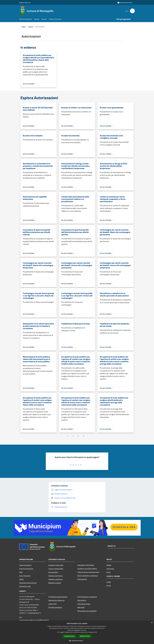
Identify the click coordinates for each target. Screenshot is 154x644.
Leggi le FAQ (52, 604)
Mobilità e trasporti (55, 583)
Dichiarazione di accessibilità (87, 611)
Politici (22, 579)
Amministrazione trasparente (87, 597)
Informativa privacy (84, 604)
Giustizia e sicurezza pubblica (87, 569)
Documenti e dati (25, 586)
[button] (77, 641)
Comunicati (110, 569)
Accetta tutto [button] (69, 636)
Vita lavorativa (53, 572)
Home (24, 27)
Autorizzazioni (82, 579)
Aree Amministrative (26, 569)
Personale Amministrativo (28, 583)
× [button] (152, 623)
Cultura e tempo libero (56, 569)
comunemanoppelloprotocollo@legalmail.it (34, 620)
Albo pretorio (82, 600)
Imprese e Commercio (55, 576)
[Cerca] (132, 11)
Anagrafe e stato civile (56, 565)
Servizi (31, 27)
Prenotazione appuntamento (58, 597)
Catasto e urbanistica (55, 579)
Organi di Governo (25, 565)
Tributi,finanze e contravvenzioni (88, 572)
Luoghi (109, 582)
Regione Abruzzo (25, 3)
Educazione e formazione (86, 565)
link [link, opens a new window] (96, 632)
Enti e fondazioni (25, 576)
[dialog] (77, 632)
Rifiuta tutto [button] (85, 636)
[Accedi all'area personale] (125, 3)
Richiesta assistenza (55, 607)
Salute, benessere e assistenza (88, 576)
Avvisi (108, 572)
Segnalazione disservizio (56, 600)
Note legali (81, 607)
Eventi (109, 585)
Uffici (21, 572)
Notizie (109, 565)
